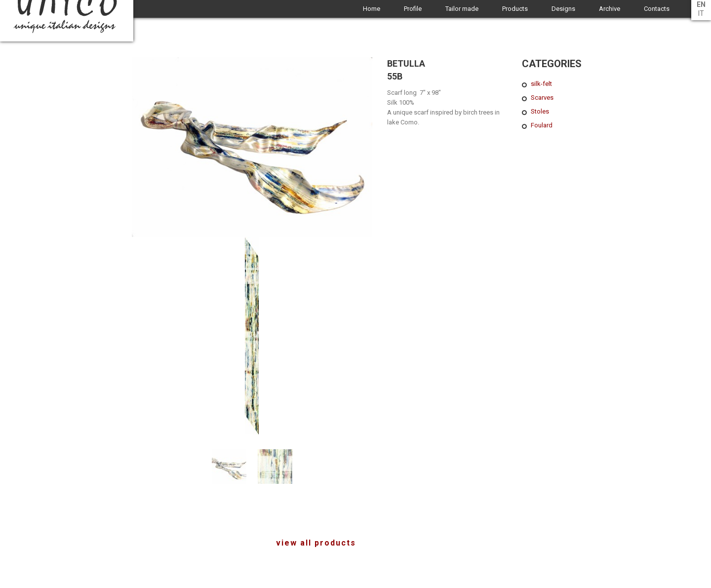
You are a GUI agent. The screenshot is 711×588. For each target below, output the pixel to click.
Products (515, 9)
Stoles (540, 111)
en (701, 4)
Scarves (542, 98)
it (701, 13)
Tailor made (462, 9)
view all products (316, 543)
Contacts (657, 9)
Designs (563, 9)
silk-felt (541, 84)
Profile (413, 9)
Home (372, 9)
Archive (610, 9)
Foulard (542, 125)
